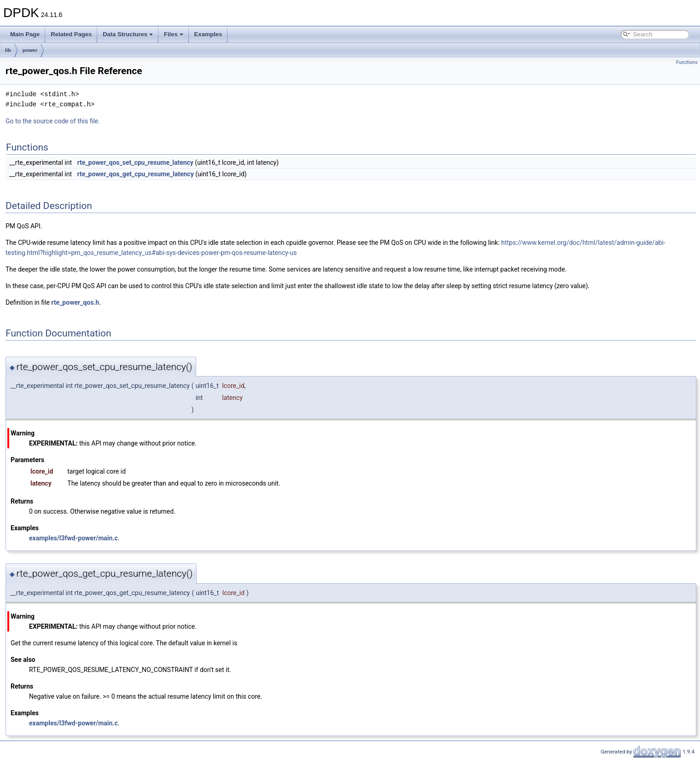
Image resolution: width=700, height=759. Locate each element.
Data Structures (128, 34)
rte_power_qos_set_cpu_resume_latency (135, 162)
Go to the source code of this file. (53, 121)
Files (174, 34)
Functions (687, 62)
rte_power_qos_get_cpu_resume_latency (136, 174)
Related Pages (71, 34)
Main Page (25, 34)
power (30, 50)
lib (8, 50)
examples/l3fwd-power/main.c (73, 538)
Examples (208, 34)
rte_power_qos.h (75, 302)
